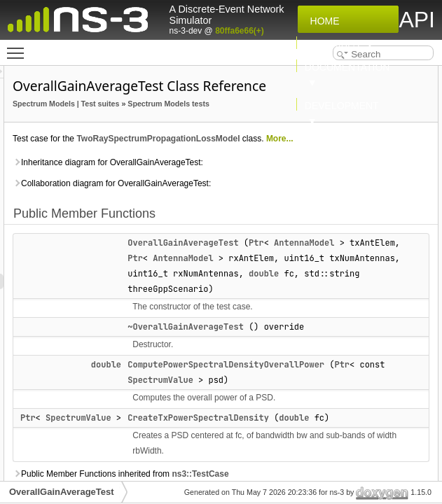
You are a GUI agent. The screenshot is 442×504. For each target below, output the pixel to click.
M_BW (398, 304)
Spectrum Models (219, 123)
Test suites (207, 139)
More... (225, 220)
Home (322, 21)
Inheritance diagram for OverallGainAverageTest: (235, 251)
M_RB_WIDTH (413, 320)
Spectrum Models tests (229, 154)
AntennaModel (333, 370)
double (318, 416)
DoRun (398, 166)
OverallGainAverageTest (62, 492)
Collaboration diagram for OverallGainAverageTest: (239, 288)
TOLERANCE (410, 351)
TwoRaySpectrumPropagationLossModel (269, 204)
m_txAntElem (412, 258)
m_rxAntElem (412, 212)
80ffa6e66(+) (240, 31)
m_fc (394, 197)
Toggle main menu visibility (19, 47)
